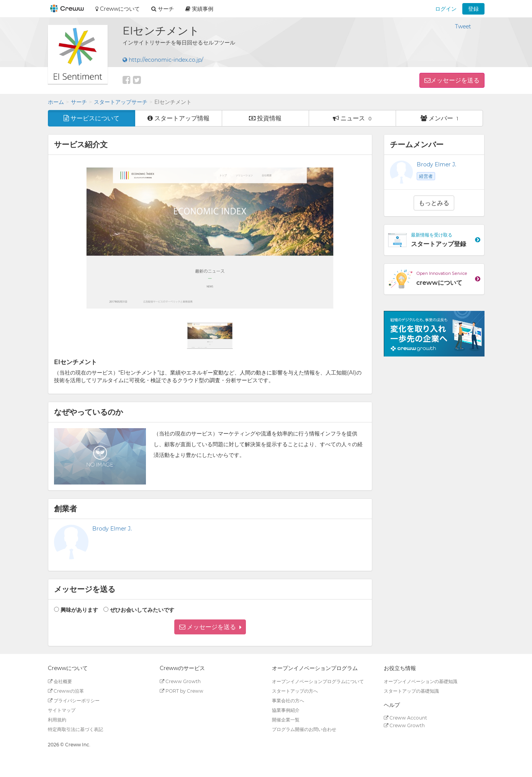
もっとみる (434, 203)
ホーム (56, 102)
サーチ (79, 102)
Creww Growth (180, 681)
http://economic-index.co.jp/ (163, 60)
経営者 (426, 176)
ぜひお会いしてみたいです (142, 610)
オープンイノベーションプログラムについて (318, 681)
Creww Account (405, 718)
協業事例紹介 (286, 710)
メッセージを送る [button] (455, 80)
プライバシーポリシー (74, 701)
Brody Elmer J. (112, 529)
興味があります (79, 610)
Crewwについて (118, 9)
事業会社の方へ (288, 701)
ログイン (446, 9)
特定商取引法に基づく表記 (75, 729)
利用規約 (57, 720)
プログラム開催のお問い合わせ (304, 729)
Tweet (463, 26)
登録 (473, 9)
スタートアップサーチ (121, 102)
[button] (210, 627)
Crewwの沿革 (66, 691)
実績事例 (199, 9)
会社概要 (60, 681)
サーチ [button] (163, 9)
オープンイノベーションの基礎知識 (421, 681)
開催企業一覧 (286, 720)
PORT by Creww (182, 691)
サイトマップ (62, 710)
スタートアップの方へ (295, 691)
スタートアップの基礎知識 (411, 691)
